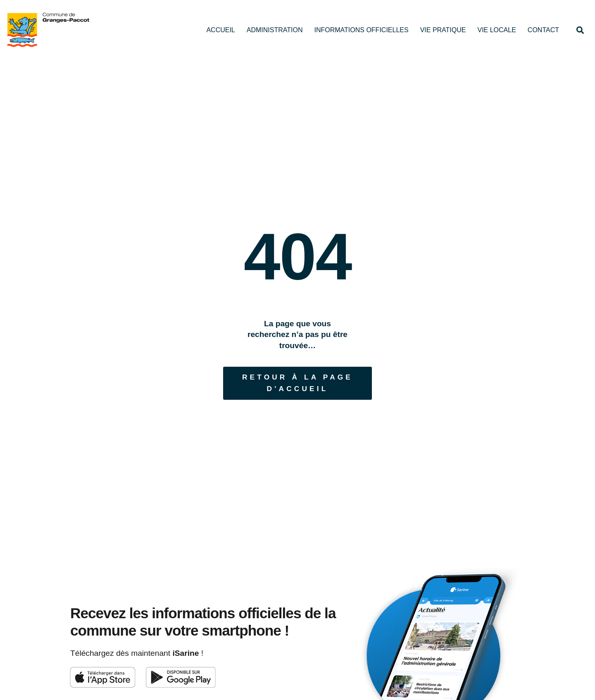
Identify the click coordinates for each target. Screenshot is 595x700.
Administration (275, 30)
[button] (580, 30)
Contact (543, 30)
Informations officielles (361, 30)
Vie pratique (443, 30)
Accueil (220, 30)
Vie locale (496, 30)
